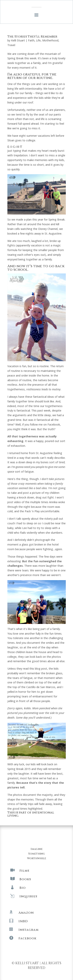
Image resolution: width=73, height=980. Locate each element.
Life (38, 40)
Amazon (26, 913)
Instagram (29, 930)
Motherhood (50, 40)
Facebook (27, 938)
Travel (11, 45)
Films (24, 871)
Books (25, 879)
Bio (23, 888)
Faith (31, 40)
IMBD (23, 921)
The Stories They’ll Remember (32, 37)
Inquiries (28, 896)
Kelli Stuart (18, 40)
